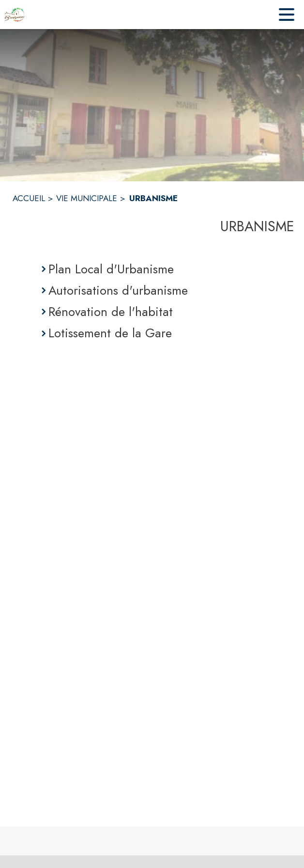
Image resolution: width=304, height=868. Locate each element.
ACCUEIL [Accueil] (29, 198)
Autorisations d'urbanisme (118, 290)
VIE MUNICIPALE (87, 198)
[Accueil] (15, 15)
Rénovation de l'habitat (111, 312)
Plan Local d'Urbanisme (111, 269)
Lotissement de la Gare (110, 333)
